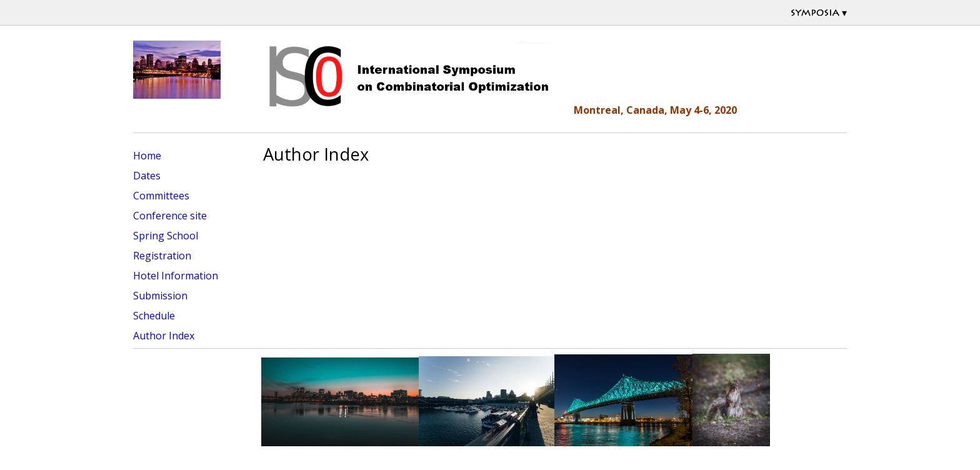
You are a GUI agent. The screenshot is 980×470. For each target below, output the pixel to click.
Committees (161, 196)
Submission (160, 296)
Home (147, 156)
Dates (147, 176)
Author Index (164, 336)
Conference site (170, 216)
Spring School (166, 236)
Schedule (154, 316)
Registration (162, 256)
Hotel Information (176, 276)
